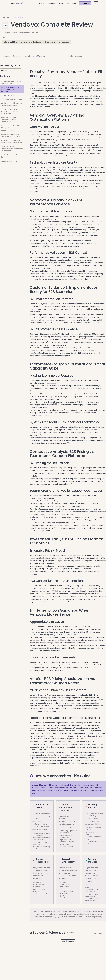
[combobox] (11, 70)
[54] (40, 435)
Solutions (52, 3)
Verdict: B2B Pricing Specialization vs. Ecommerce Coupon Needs (12, 149)
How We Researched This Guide (10, 156)
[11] (68, 519)
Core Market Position (8, 95)
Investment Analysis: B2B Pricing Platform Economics (11, 135)
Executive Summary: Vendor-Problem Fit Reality (12, 82)
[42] (51, 503)
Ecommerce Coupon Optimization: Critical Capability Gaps (9, 120)
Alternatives (64, 3)
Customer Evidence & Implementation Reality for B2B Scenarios (11, 111)
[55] (32, 391)
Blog (74, 3)
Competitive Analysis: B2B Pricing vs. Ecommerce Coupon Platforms (10, 128)
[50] (42, 136)
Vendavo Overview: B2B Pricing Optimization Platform (10, 89)
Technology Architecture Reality (12, 99)
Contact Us (85, 3)
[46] (79, 470)
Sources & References (9, 161)
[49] (39, 136)
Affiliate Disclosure (76, 56)
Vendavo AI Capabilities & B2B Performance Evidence (12, 104)
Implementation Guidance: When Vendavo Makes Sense (11, 141)
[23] (55, 404)
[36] (58, 404)
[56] (94, 186)
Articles (42, 3)
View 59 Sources (68, 941)
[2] (49, 503)
